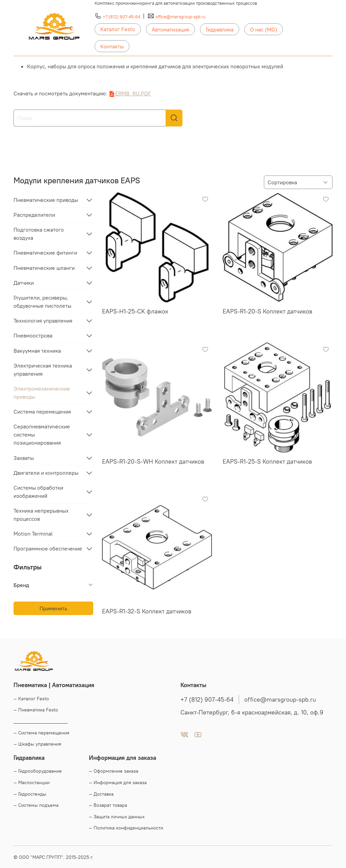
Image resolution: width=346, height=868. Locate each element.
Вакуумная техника (37, 351)
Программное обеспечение (48, 548)
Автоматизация (170, 29)
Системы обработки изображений (38, 492)
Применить (53, 608)
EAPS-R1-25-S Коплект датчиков (267, 461)
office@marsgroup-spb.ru (180, 17)
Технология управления (43, 321)
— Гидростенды (30, 794)
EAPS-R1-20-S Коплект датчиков (267, 311)
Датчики (24, 283)
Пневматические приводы (46, 200)
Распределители (34, 215)
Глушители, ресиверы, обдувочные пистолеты (42, 302)
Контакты (112, 46)
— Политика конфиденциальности (126, 828)
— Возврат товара (108, 805)
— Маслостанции (32, 782)
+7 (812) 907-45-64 (121, 17)
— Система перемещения (41, 733)
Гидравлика (220, 29)
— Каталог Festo (31, 699)
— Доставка (101, 794)
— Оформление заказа (114, 771)
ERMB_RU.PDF (133, 93)
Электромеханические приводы (42, 393)
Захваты (24, 458)
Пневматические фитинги (45, 253)
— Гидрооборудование (38, 771)
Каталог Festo (118, 29)
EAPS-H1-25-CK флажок (135, 311)
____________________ (41, 721)
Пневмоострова (33, 335)
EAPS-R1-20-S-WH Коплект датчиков (153, 461)
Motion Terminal (33, 534)
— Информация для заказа (118, 782)
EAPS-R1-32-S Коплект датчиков (147, 611)
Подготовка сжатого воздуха (39, 234)
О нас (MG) (264, 29)
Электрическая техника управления (43, 370)
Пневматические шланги (44, 268)
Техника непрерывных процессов (41, 515)
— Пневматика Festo (36, 710)
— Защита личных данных (117, 817)
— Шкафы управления (37, 744)
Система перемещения (42, 412)
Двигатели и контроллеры (46, 473)
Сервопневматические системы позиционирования (42, 435)
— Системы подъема (36, 805)
